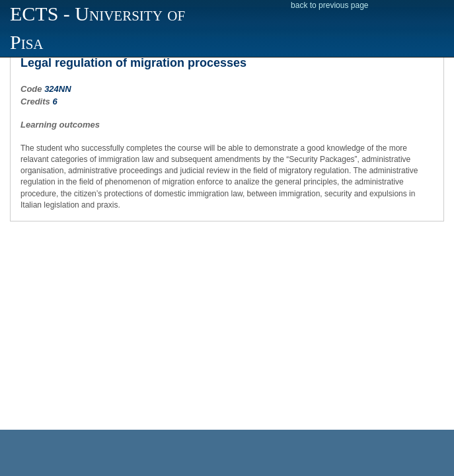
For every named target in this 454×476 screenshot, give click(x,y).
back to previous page (329, 5)
